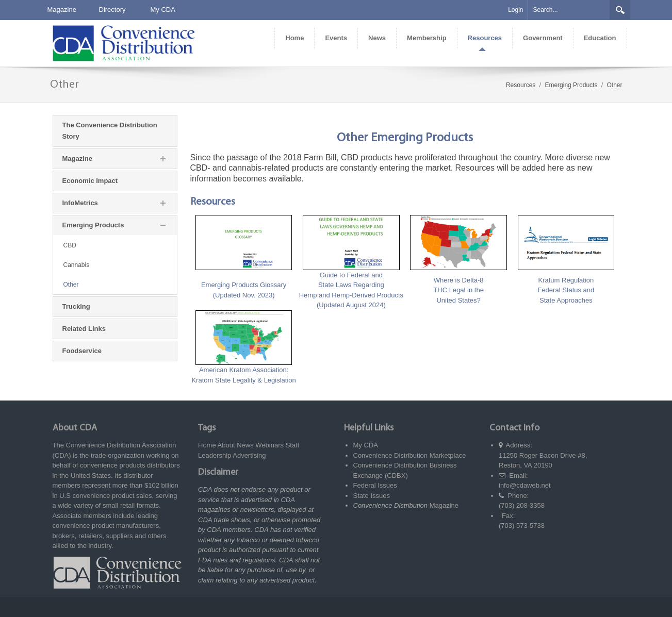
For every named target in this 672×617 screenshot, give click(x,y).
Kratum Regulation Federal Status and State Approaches (566, 290)
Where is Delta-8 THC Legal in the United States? (458, 290)
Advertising (249, 455)
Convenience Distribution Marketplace (410, 455)
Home (207, 445)
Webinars (269, 445)
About (226, 445)
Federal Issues (375, 485)
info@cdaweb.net (525, 485)
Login (515, 10)
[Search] (569, 10)
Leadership (215, 455)
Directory (112, 10)
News (245, 445)
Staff (293, 445)
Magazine (62, 10)
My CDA (163, 10)
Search (620, 10)
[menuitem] (294, 38)
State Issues (372, 496)
